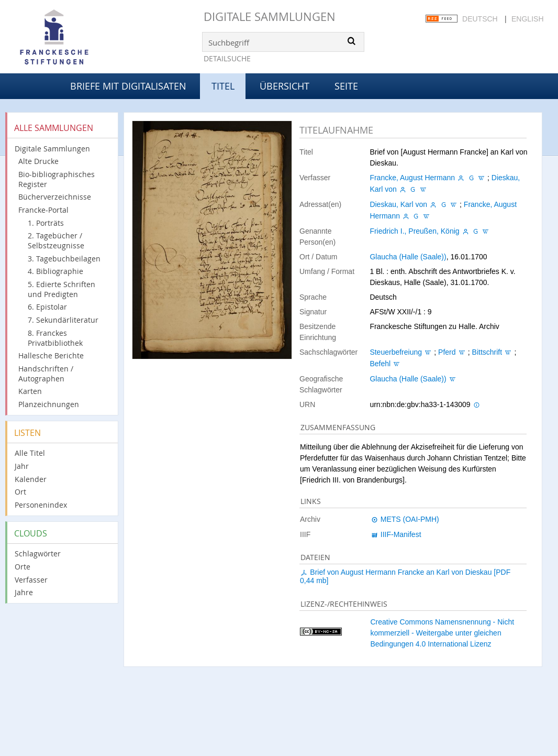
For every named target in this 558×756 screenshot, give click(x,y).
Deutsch (480, 19)
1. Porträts (46, 223)
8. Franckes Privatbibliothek (55, 338)
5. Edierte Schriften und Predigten (62, 289)
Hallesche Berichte (51, 355)
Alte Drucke (38, 161)
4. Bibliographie (55, 271)
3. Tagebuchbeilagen (64, 259)
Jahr (22, 466)
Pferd (447, 352)
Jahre (24, 592)
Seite (346, 86)
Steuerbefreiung (396, 352)
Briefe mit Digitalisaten (128, 86)
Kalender (31, 479)
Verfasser (31, 580)
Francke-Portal (43, 210)
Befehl (380, 364)
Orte (23, 567)
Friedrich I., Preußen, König (414, 231)
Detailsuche (227, 58)
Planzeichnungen (49, 404)
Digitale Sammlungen (270, 17)
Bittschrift (487, 352)
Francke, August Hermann (412, 178)
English (527, 19)
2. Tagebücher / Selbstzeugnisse (56, 240)
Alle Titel (30, 453)
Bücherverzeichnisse (55, 197)
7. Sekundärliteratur (63, 320)
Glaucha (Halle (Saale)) (408, 257)
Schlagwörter (38, 554)
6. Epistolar (47, 307)
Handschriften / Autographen (46, 374)
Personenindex (41, 505)
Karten (30, 391)
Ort (20, 492)
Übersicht (284, 86)
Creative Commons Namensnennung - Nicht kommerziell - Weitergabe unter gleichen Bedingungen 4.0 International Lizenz (442, 633)
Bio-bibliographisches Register (57, 179)
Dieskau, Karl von (398, 204)
